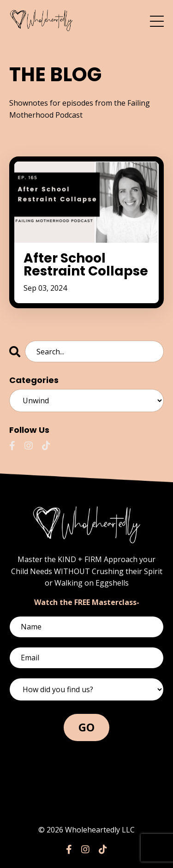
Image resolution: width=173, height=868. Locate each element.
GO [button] (87, 727)
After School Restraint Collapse (86, 265)
